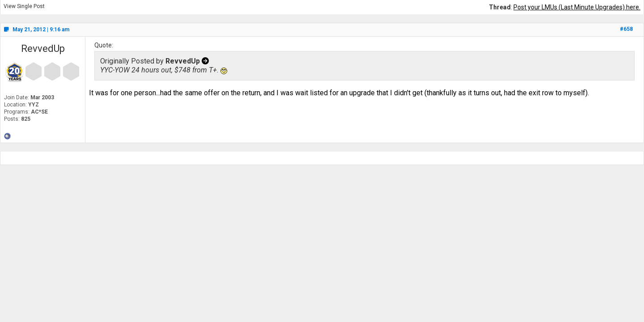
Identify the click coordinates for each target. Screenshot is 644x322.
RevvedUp (43, 49)
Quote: (104, 45)
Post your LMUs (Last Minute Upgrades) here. (577, 7)
